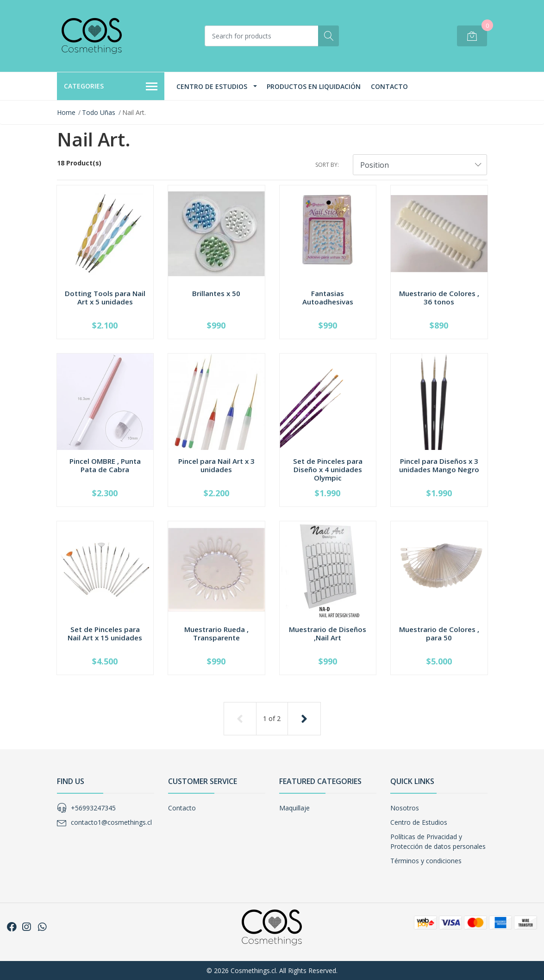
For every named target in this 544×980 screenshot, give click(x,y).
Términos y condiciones (426, 861)
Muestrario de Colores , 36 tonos (439, 297)
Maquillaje (294, 808)
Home (66, 112)
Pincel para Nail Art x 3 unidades (216, 465)
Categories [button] (111, 87)
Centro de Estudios (212, 86)
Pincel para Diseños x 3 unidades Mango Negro (439, 465)
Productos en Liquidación (314, 86)
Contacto (389, 86)
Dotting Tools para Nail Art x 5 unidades (105, 297)
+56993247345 (93, 808)
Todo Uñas (99, 112)
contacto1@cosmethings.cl (111, 822)
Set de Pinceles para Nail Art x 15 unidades (105, 633)
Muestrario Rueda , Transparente (216, 633)
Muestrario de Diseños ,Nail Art (328, 633)
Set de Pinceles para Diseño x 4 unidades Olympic (328, 469)
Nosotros (405, 808)
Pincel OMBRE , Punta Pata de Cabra (105, 465)
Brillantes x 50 (216, 293)
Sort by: (327, 165)
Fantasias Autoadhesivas (328, 297)
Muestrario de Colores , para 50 (439, 633)
